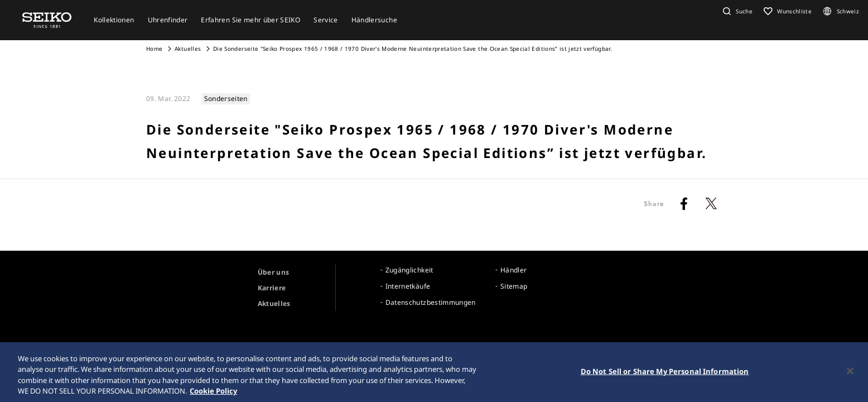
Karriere (272, 288)
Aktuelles (188, 49)
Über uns (274, 272)
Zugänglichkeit (409, 270)
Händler (513, 270)
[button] (736, 11)
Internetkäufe (408, 286)
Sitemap (514, 286)
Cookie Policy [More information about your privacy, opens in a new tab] (213, 394)
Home (154, 49)
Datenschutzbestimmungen (431, 302)
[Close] (850, 374)
